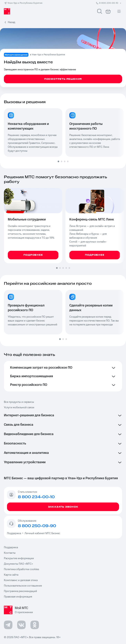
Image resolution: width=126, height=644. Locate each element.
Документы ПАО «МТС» (18, 564)
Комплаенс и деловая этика (21, 580)
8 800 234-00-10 (109, 3)
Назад (11, 22)
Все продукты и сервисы (19, 402)
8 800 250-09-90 (37, 526)
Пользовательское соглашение (23, 586)
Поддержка (15, 533)
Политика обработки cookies (22, 569)
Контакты (10, 553)
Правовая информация (18, 597)
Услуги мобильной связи (19, 408)
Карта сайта (11, 575)
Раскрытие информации (19, 558)
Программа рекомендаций (20, 591)
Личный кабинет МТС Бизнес (42, 533)
